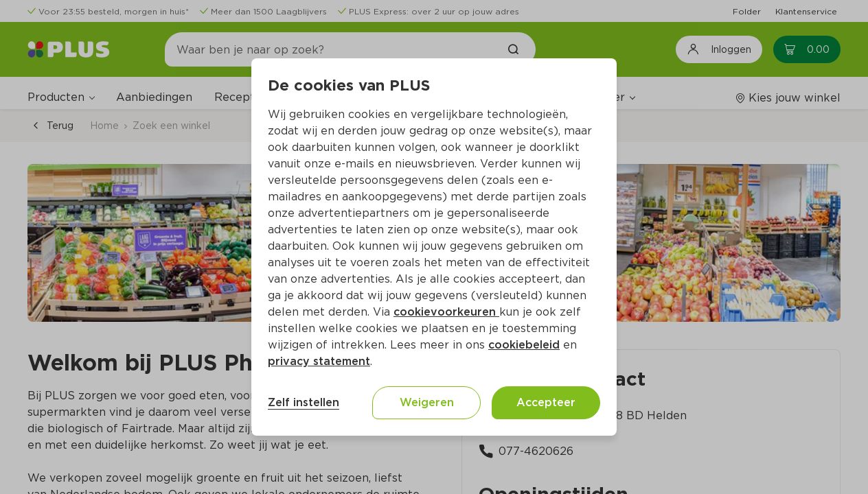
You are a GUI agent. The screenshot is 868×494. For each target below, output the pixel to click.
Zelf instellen (304, 402)
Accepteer (546, 402)
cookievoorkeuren (446, 312)
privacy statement (319, 361)
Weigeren (427, 402)
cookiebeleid (524, 345)
